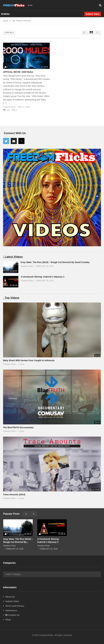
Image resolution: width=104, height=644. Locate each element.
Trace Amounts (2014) (14, 495)
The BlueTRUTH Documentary (18, 427)
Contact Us (12, 615)
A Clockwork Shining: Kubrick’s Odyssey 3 (42, 277)
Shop (8, 620)
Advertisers (11, 610)
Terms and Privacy (15, 606)
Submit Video (12, 601)
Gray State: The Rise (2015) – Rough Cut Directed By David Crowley (55, 262)
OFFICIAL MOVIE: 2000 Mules (18, 72)
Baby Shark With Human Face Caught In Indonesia (29, 360)
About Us (10, 597)
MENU (5, 14)
